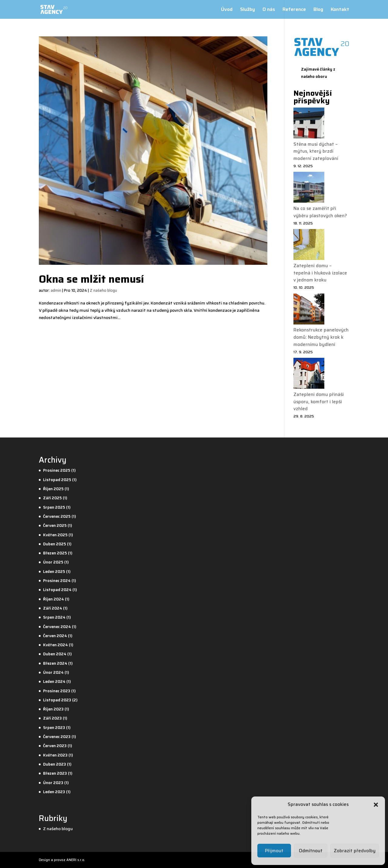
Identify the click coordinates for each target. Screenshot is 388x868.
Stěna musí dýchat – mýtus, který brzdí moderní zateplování (316, 151)
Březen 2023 (55, 773)
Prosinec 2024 (57, 581)
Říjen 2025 (53, 489)
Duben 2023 (55, 764)
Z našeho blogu (103, 290)
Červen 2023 (55, 746)
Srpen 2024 (54, 617)
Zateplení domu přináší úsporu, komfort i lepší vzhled (319, 402)
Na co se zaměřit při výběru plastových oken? (320, 212)
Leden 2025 (54, 572)
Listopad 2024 (57, 590)
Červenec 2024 (57, 627)
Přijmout (274, 851)
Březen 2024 (55, 663)
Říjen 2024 (54, 599)
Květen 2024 (55, 645)
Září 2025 (52, 498)
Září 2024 (53, 608)
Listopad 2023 (57, 700)
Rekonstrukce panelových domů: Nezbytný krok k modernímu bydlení (321, 337)
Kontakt (340, 10)
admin (56, 290)
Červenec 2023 (57, 737)
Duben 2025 (55, 544)
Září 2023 (52, 718)
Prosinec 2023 (57, 691)
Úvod (227, 10)
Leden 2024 (54, 682)
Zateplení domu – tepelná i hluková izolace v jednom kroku (320, 273)
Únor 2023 (53, 783)
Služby (248, 10)
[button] (376, 805)
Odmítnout (311, 851)
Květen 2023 (55, 755)
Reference (294, 10)
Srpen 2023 (54, 728)
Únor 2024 (53, 672)
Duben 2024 (55, 654)
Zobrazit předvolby (355, 851)
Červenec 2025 (57, 516)
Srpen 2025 (54, 507)
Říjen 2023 (53, 709)
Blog (318, 10)
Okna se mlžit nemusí (91, 279)
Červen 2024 (55, 636)
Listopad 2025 (57, 480)
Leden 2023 (54, 792)
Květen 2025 (55, 535)
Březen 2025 (55, 553)
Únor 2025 (53, 562)
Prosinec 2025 (57, 470)
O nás (269, 10)
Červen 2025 (55, 525)
